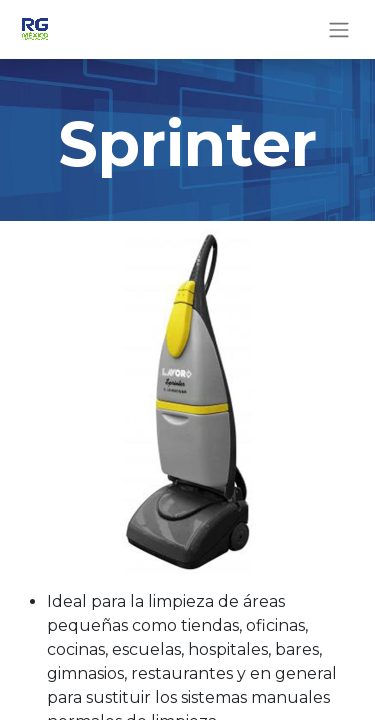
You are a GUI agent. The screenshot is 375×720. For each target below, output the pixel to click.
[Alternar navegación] (339, 29)
